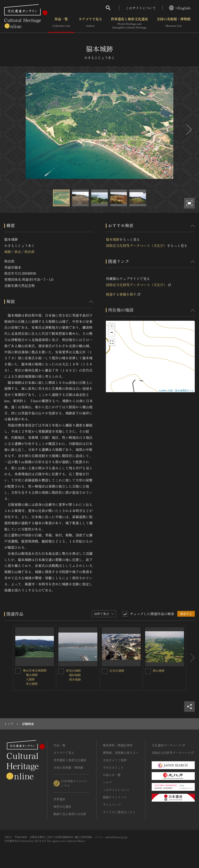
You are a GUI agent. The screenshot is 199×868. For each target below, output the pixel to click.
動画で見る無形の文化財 (70, 814)
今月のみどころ (113, 767)
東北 (18, 252)
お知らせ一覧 (112, 775)
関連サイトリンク (115, 797)
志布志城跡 (117, 671)
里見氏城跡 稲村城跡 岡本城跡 (73, 675)
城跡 (8, 252)
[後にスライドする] (188, 129)
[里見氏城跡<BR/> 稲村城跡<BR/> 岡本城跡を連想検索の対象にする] (61, 671)
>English (180, 8)
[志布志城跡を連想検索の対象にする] (105, 671)
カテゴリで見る (90, 23)
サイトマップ (112, 805)
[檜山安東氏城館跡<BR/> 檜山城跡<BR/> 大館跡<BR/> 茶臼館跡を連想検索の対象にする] (18, 671)
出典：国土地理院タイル (181, 391)
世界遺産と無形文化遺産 (129, 23)
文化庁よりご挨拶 (115, 760)
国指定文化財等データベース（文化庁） (136, 245)
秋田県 (29, 252)
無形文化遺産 (62, 806)
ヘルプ (107, 782)
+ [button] (112, 326)
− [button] (112, 333)
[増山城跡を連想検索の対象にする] (148, 671)
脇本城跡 (113, 239)
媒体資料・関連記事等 (118, 745)
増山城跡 (159, 671)
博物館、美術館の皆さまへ (121, 753)
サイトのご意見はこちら (119, 812)
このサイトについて (141, 8)
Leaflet (163, 391)
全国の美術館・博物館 (174, 23)
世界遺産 (59, 799)
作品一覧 (61, 23)
